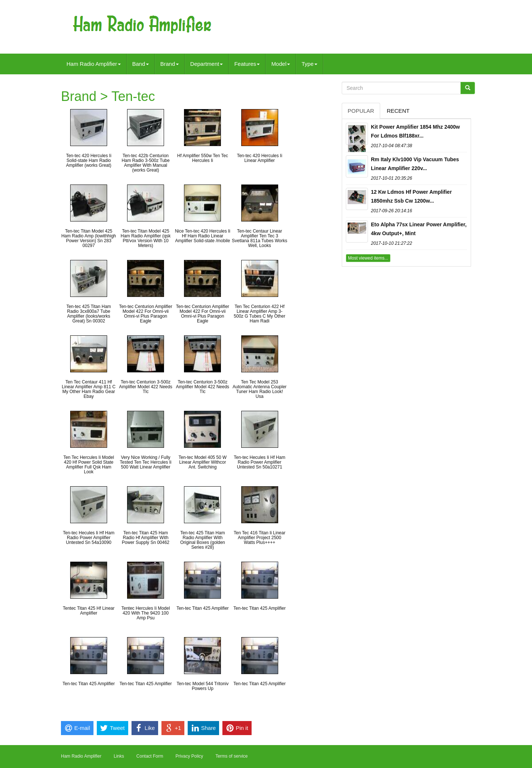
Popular (361, 111)
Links (119, 756)
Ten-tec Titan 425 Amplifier (203, 608)
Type (309, 64)
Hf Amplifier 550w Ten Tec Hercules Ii (203, 158)
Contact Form (150, 756)
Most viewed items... (368, 258)
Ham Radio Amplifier (94, 64)
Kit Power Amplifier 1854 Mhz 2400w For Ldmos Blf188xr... (415, 131)
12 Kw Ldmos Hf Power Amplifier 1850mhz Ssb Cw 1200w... (411, 196)
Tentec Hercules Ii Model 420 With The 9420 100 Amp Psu (145, 613)
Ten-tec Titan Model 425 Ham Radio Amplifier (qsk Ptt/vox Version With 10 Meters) (145, 238)
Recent (398, 111)
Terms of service (231, 756)
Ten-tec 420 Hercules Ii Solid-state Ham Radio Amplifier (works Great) (89, 160)
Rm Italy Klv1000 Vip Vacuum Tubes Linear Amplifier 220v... (415, 164)
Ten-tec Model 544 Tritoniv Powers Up (203, 686)
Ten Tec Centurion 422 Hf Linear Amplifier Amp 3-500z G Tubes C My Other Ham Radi (260, 314)
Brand (170, 64)
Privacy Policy (189, 756)
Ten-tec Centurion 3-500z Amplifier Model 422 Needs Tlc (146, 387)
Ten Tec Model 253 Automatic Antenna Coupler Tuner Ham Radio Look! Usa (259, 389)
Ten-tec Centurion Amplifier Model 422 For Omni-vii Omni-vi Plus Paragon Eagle (146, 314)
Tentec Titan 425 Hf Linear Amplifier (89, 611)
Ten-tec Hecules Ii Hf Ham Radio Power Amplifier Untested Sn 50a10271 (260, 462)
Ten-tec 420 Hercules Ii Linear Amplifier (260, 158)
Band (141, 64)
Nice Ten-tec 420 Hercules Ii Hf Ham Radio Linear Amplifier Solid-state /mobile (202, 236)
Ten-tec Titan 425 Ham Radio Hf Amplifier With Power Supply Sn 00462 (146, 538)
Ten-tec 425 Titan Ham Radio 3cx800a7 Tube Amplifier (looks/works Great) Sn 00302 (89, 314)
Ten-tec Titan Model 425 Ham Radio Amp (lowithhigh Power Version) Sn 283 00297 (89, 238)
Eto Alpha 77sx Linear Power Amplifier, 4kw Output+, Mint (419, 229)
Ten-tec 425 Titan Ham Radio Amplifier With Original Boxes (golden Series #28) (203, 540)
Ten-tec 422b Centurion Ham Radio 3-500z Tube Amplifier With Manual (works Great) (146, 163)
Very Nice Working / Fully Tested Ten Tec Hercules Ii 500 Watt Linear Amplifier (146, 462)
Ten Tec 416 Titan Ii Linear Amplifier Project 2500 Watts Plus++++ (260, 538)
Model (281, 64)
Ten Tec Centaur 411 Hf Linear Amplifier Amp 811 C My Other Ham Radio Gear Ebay (88, 389)
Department (207, 64)
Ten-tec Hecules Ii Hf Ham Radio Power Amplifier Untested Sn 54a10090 (88, 538)
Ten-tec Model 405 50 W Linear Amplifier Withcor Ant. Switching (202, 462)
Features (247, 64)
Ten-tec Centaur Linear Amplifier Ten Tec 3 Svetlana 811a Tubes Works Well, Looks (260, 238)
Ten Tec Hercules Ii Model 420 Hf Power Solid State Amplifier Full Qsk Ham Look (88, 465)
